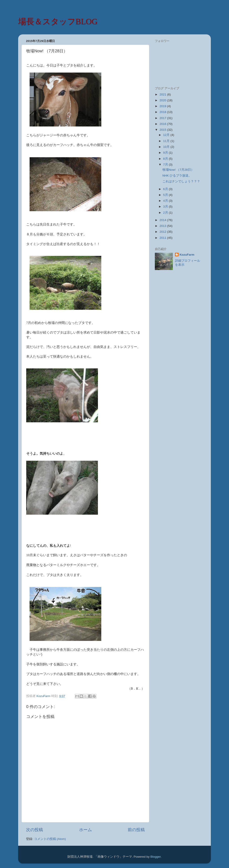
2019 (163, 106)
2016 (163, 124)
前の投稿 (136, 830)
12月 (167, 135)
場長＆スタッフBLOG (58, 22)
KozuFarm (187, 255)
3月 (166, 207)
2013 (163, 226)
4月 (166, 201)
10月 (167, 147)
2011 (163, 238)
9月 (166, 153)
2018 (163, 112)
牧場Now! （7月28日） (178, 170)
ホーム (85, 830)
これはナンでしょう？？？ (181, 181)
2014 (163, 220)
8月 (166, 159)
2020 (163, 100)
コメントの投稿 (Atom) (50, 839)
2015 (163, 130)
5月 (166, 195)
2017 (163, 118)
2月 (166, 213)
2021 (163, 94)
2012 (163, 232)
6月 (166, 189)
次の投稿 (35, 830)
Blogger (156, 857)
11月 (167, 141)
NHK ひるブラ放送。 (177, 176)
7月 (166, 165)
